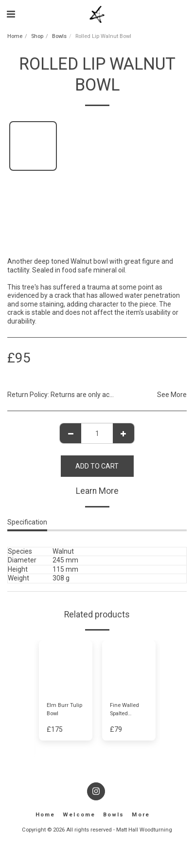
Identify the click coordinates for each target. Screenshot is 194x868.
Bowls (59, 36)
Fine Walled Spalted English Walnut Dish (129, 710)
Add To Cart (97, 466)
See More (172, 395)
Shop (37, 36)
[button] (11, 14)
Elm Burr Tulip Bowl (64, 709)
